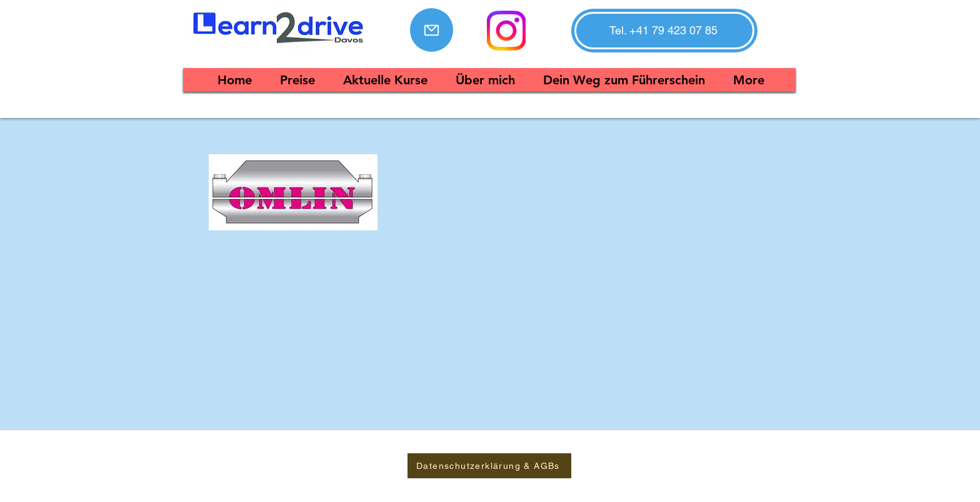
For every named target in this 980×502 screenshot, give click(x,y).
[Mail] (432, 30)
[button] (663, 31)
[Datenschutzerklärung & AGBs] (489, 466)
